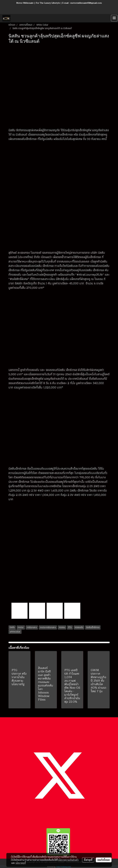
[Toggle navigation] (114, 18)
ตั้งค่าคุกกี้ (88, 860)
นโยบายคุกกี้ (21, 863)
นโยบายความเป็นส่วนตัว (68, 860)
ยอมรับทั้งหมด (104, 860)
